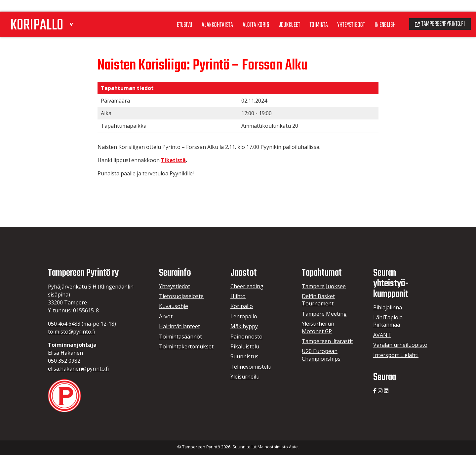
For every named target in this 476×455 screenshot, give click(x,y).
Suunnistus (244, 356)
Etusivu (169, 13)
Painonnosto (246, 337)
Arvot (166, 316)
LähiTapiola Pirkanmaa (388, 321)
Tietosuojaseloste (181, 296)
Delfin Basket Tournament (318, 300)
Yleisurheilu (245, 377)
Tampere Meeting (324, 314)
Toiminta (309, 13)
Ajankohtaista (204, 13)
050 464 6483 (64, 324)
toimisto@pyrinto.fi (72, 332)
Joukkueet (278, 13)
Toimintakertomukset (186, 346)
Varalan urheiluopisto (400, 345)
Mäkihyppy (244, 326)
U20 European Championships (321, 355)
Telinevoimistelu (251, 367)
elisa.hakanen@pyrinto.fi (78, 369)
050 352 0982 (64, 361)
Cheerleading (247, 286)
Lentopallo (244, 316)
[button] (78, 11)
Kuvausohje (174, 306)
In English (380, 13)
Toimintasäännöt (180, 337)
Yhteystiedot (344, 13)
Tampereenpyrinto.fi (438, 12)
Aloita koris (244, 13)
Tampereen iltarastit (327, 341)
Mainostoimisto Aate (278, 447)
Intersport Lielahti (396, 355)
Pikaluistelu (245, 346)
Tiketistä (173, 160)
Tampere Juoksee (324, 286)
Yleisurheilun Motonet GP (318, 327)
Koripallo (242, 306)
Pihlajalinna (388, 307)
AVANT (382, 335)
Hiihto (238, 296)
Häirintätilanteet (179, 326)
